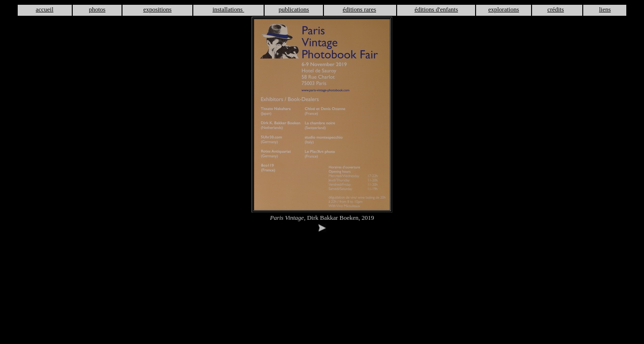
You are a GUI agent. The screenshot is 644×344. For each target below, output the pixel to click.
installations (228, 9)
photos (97, 9)
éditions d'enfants (436, 9)
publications (294, 9)
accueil (45, 9)
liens (605, 9)
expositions (157, 9)
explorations (503, 9)
